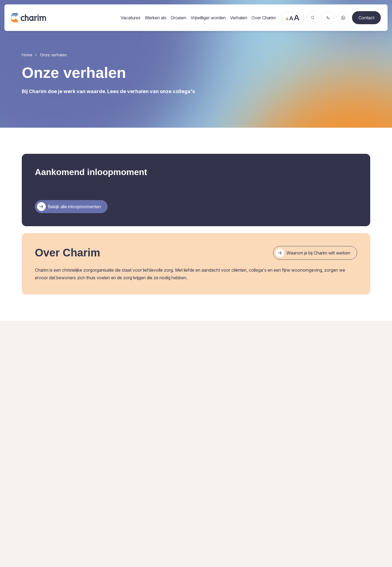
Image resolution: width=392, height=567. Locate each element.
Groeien (178, 18)
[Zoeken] (313, 18)
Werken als (156, 18)
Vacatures (131, 18)
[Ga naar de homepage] (63, 18)
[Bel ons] (328, 18)
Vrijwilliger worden (208, 18)
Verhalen (239, 18)
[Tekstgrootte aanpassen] (293, 18)
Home (27, 55)
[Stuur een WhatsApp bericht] (343, 18)
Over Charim (264, 18)
